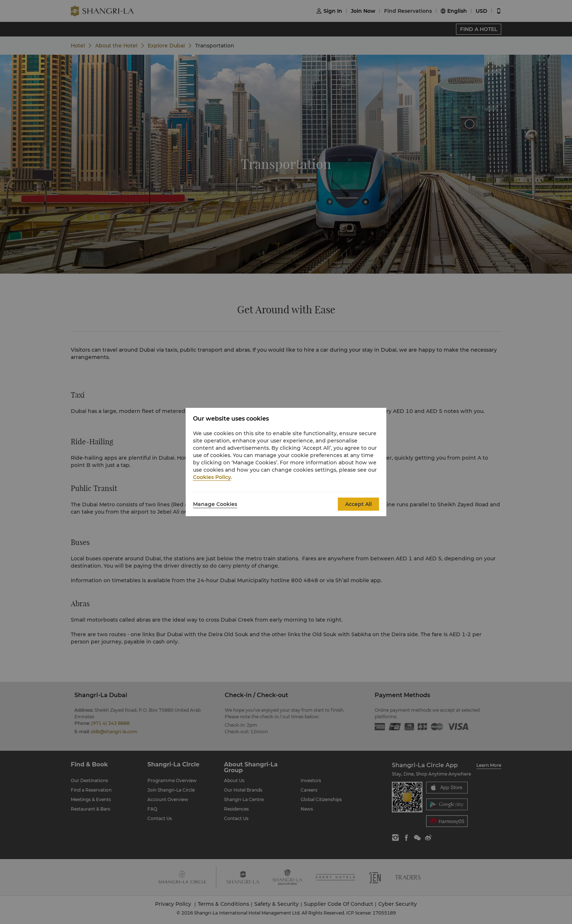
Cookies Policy (212, 477)
